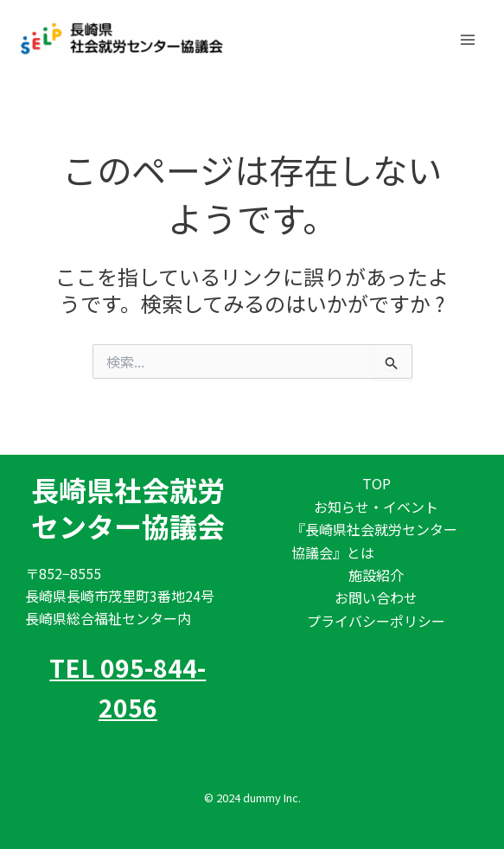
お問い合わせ (376, 597)
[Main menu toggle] (468, 39)
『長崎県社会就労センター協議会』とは (374, 540)
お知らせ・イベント (376, 507)
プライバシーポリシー (376, 621)
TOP (376, 483)
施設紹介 (376, 575)
